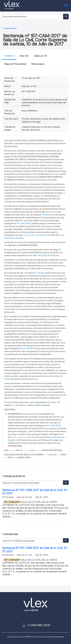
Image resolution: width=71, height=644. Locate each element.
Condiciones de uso (15, 637)
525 (39, 255)
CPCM (45, 215)
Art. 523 (54, 212)
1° (13, 405)
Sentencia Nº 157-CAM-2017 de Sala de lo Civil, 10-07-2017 (35, 492)
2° (36, 273)
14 (37, 235)
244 (56, 376)
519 (58, 402)
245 (61, 376)
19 (43, 235)
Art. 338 (20, 223)
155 (48, 235)
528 (45, 255)
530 (17, 405)
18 (40, 235)
